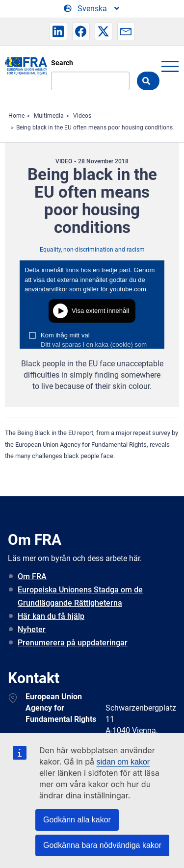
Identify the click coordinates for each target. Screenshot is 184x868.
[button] (58, 31)
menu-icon (170, 66)
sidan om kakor (123, 762)
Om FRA (32, 576)
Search (62, 63)
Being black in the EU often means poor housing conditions (94, 128)
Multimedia (49, 116)
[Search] (90, 81)
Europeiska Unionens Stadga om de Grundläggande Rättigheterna (80, 596)
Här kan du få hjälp (51, 616)
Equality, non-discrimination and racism (92, 250)
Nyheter (32, 629)
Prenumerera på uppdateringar (73, 643)
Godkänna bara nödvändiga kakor (102, 845)
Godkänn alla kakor (77, 820)
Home (16, 116)
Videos (82, 116)
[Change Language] (92, 9)
